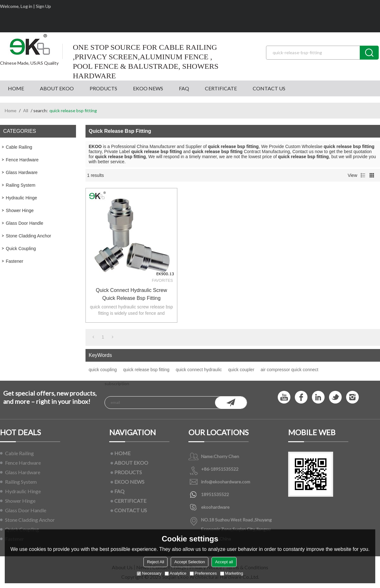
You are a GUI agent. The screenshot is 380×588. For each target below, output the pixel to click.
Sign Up (43, 6)
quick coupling (103, 370)
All (26, 110)
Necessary (149, 573)
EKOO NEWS (148, 88)
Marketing (232, 573)
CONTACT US (269, 88)
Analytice (176, 573)
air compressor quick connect (289, 370)
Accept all (224, 562)
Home (11, 110)
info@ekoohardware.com (226, 482)
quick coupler (241, 370)
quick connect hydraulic (199, 370)
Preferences (203, 573)
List (363, 175)
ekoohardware (215, 507)
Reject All (155, 562)
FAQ (184, 88)
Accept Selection (190, 562)
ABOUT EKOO (57, 88)
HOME (16, 88)
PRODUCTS (103, 88)
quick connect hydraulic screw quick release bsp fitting (132, 294)
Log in (26, 6)
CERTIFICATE (221, 88)
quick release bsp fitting (146, 370)
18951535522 (215, 494)
